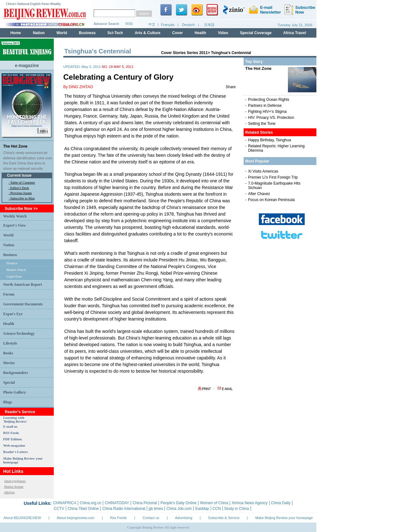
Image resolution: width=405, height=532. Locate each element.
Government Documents (23, 304)
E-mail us (10, 426)
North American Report (23, 284)
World (8, 235)
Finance (12, 263)
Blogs (8, 402)
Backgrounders (16, 373)
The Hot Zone (15, 146)
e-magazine (27, 65)
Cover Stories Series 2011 (184, 53)
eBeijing (9, 492)
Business (10, 255)
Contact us (151, 518)
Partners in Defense (265, 106)
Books (8, 353)
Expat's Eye (13, 314)
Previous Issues (21, 193)
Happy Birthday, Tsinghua (270, 140)
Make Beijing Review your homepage (284, 518)
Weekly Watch (15, 216)
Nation (9, 245)
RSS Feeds (11, 433)
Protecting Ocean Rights (269, 100)
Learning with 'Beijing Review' (15, 419)
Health (9, 324)
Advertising (184, 518)
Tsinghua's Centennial (231, 53)
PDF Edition (12, 439)
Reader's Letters (16, 452)
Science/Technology (19, 333)
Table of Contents (22, 182)
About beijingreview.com (76, 518)
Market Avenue (14, 487)
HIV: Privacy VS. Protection (271, 118)
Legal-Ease (14, 276)
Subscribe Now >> (21, 209)
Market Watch (16, 270)
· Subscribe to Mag (22, 198)
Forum (9, 294)
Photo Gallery (15, 392)
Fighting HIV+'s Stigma (267, 112)
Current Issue (19, 175)
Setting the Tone (262, 124)
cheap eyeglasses (15, 481)
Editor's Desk (20, 188)
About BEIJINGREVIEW (22, 518)
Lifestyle (10, 343)
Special (9, 382)
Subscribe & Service (224, 518)
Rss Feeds (118, 518)
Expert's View (15, 225)
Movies (9, 363)
